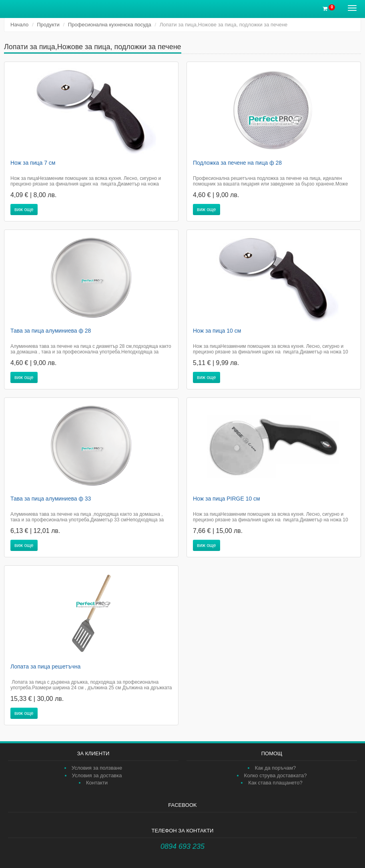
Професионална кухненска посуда (110, 25)
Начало (19, 25)
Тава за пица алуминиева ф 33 (51, 499)
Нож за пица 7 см (33, 163)
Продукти (48, 25)
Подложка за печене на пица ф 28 (237, 163)
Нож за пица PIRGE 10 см (227, 499)
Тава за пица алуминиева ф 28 (51, 331)
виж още (24, 210)
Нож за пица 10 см (217, 331)
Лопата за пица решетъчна (45, 666)
